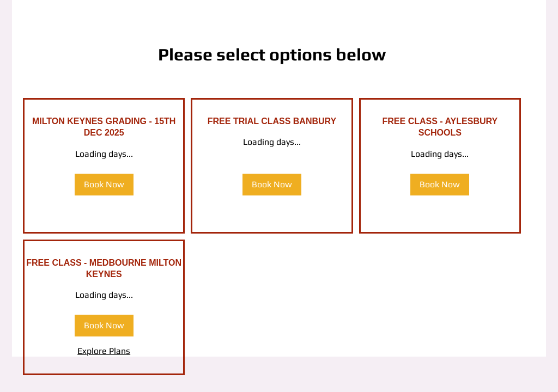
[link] (104, 127)
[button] (104, 185)
